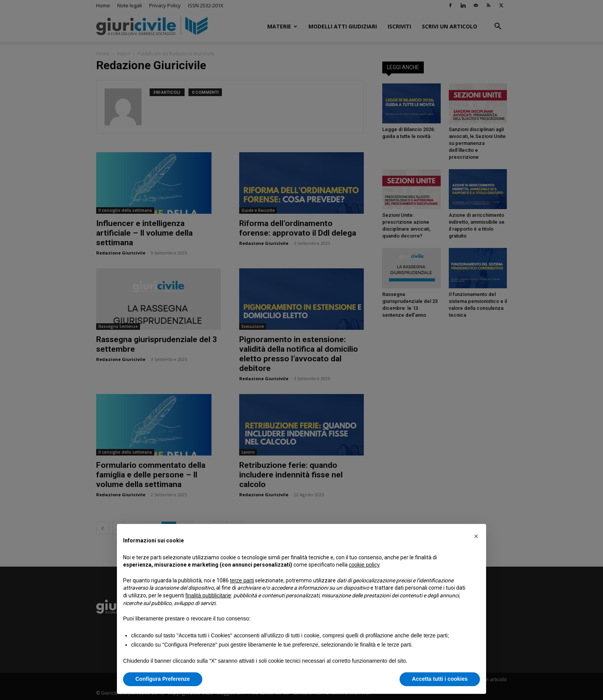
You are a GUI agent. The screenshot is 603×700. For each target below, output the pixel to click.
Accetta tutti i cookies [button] (440, 679)
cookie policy (364, 565)
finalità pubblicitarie (208, 595)
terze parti (242, 580)
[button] (476, 536)
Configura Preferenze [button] (163, 679)
